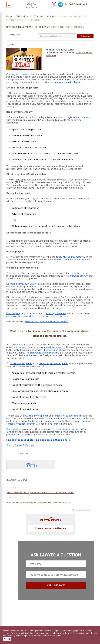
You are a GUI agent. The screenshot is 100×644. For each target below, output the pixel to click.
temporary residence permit (50, 347)
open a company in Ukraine (67, 82)
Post (9, 445)
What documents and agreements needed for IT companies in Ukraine (41, 493)
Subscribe (85, 36)
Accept (7, 639)
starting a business (56, 313)
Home (9, 16)
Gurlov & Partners (25, 445)
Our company (13, 313)
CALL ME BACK (56, 585)
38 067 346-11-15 (76, 4)
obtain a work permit (21, 363)
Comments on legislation (45, 16)
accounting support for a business (29, 316)
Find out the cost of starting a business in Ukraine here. (38, 440)
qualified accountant (81, 276)
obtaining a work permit (36, 416)
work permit (22, 347)
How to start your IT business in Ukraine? (47, 321)
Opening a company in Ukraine (22, 74)
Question (91, 4)
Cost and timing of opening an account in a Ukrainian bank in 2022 (39, 503)
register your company (79, 117)
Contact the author (31, 465)
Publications (23, 16)
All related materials (81, 510)
